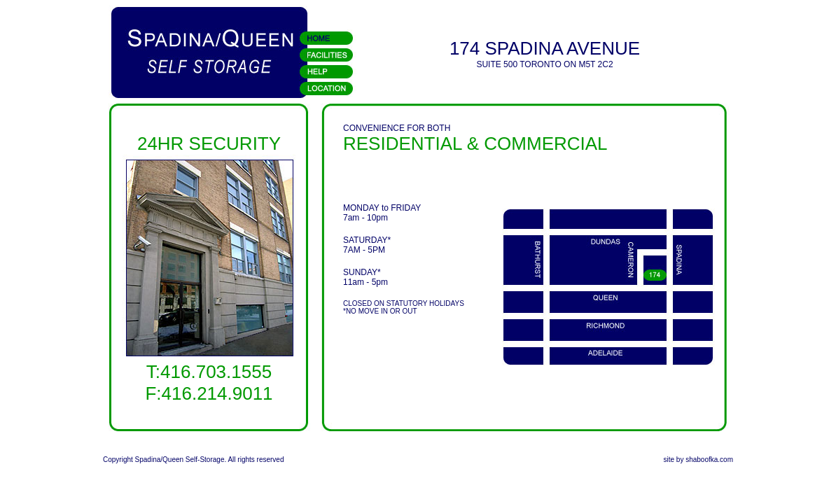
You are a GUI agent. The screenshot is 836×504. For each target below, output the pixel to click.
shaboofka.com (709, 460)
